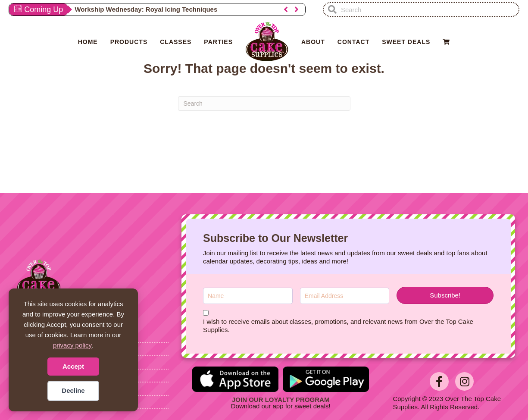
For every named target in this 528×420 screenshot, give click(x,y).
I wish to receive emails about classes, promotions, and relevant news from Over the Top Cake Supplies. (338, 326)
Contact (353, 42)
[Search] (264, 103)
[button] (286, 9)
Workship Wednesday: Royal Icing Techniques (146, 9)
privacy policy (72, 345)
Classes (176, 42)
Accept (73, 366)
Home (88, 42)
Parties (218, 42)
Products (129, 42)
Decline (73, 390)
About (313, 42)
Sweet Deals (406, 42)
